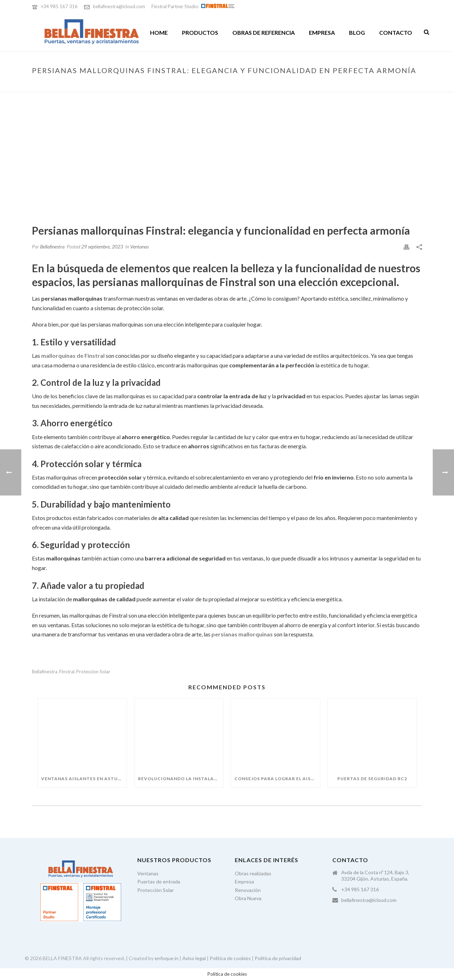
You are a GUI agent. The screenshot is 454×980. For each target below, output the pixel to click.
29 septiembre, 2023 (102, 247)
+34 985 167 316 (59, 6)
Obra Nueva (248, 898)
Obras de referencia (264, 32)
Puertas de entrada (159, 882)
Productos (200, 32)
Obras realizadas (253, 873)
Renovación (248, 890)
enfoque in (167, 958)
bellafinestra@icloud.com (119, 6)
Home (159, 32)
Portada (206, 85)
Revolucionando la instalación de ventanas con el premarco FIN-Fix (181, 779)
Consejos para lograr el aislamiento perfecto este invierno (277, 779)
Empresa (322, 32)
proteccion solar (93, 672)
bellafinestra (45, 672)
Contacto (396, 32)
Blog (357, 32)
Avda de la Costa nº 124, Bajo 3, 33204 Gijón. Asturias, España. (375, 875)
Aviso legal (194, 958)
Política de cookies (230, 958)
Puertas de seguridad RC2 (372, 779)
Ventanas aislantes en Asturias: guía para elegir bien (84, 779)
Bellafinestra (52, 247)
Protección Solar (156, 890)
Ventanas (139, 247)
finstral (67, 672)
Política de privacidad (278, 958)
